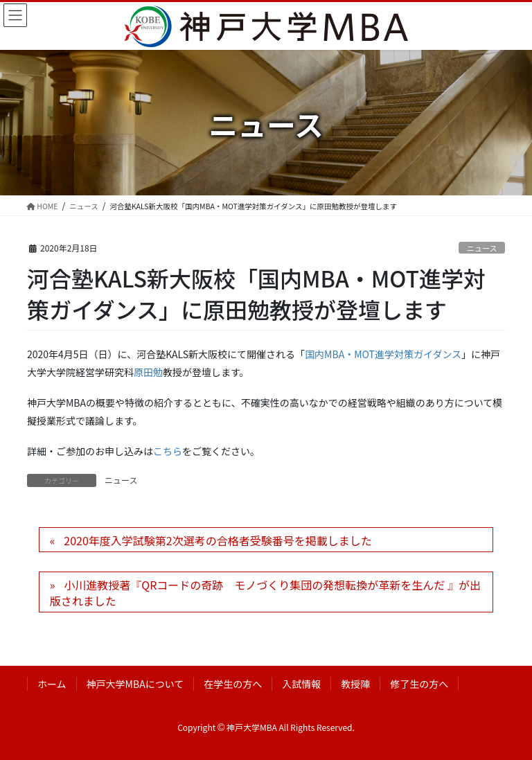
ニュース (482, 248)
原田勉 (148, 372)
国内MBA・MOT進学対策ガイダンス (383, 354)
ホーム (52, 684)
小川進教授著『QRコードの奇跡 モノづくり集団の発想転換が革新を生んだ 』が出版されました (265, 592)
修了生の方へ (419, 684)
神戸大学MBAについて (135, 684)
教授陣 (355, 684)
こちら (168, 451)
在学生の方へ (233, 684)
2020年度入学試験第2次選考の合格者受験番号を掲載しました (218, 540)
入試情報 (301, 684)
